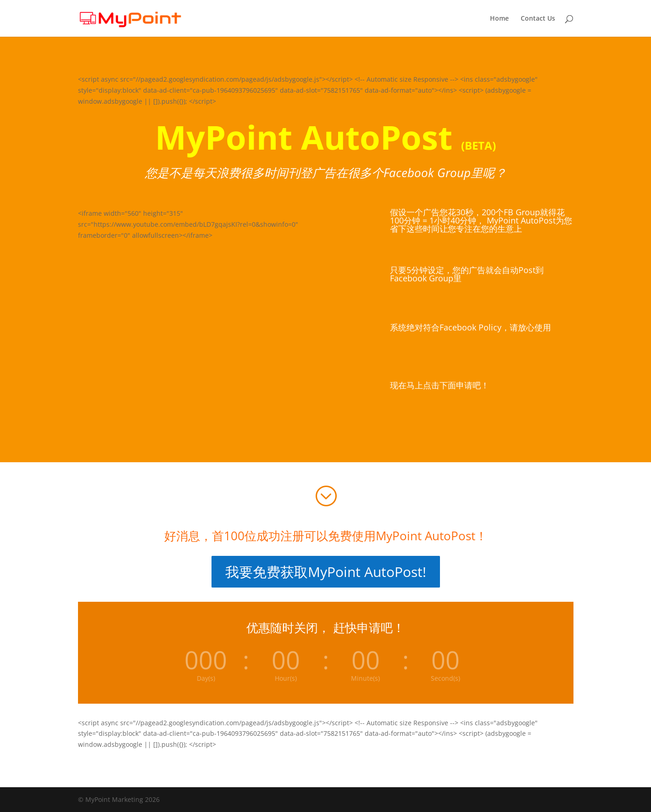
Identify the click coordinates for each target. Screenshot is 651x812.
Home (499, 19)
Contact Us (538, 19)
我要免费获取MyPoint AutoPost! (326, 572)
